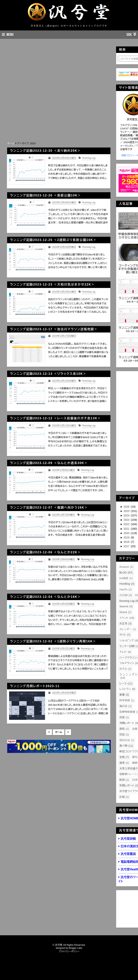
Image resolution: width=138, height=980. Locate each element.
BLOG (126, 573)
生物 (124, 757)
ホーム (59, 732)
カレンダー (128, 629)
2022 (127, 524)
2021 (127, 529)
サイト (125, 635)
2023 (127, 520)
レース (126, 683)
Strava (125, 612)
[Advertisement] (54, 112)
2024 (127, 515)
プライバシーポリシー (69, 951)
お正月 (125, 624)
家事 (124, 695)
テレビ (125, 652)
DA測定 (126, 578)
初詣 (124, 734)
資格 (124, 729)
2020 (127, 533)
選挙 (124, 763)
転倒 (124, 780)
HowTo (126, 589)
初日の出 (127, 740)
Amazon (126, 567)
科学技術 (127, 700)
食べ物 (126, 746)
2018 (127, 542)
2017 (127, 546)
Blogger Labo (75, 948)
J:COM (126, 595)
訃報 (124, 797)
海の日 (125, 706)
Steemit (126, 606)
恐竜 (124, 717)
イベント (127, 618)
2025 (127, 511)
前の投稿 (68, 732)
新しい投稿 (49, 732)
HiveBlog (127, 584)
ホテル (125, 669)
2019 (127, 537)
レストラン (127, 689)
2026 (127, 507)
